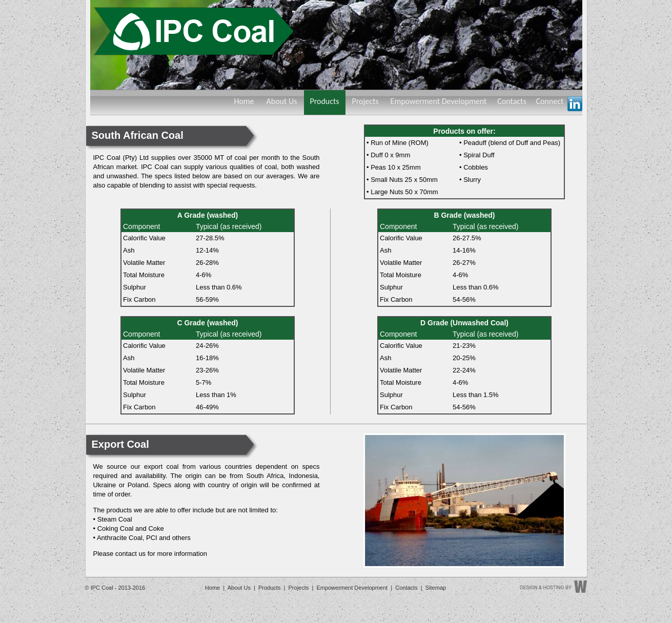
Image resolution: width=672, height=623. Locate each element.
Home (244, 101)
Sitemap (436, 588)
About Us (281, 101)
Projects (365, 101)
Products (324, 101)
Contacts (512, 101)
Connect (559, 104)
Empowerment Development (439, 101)
